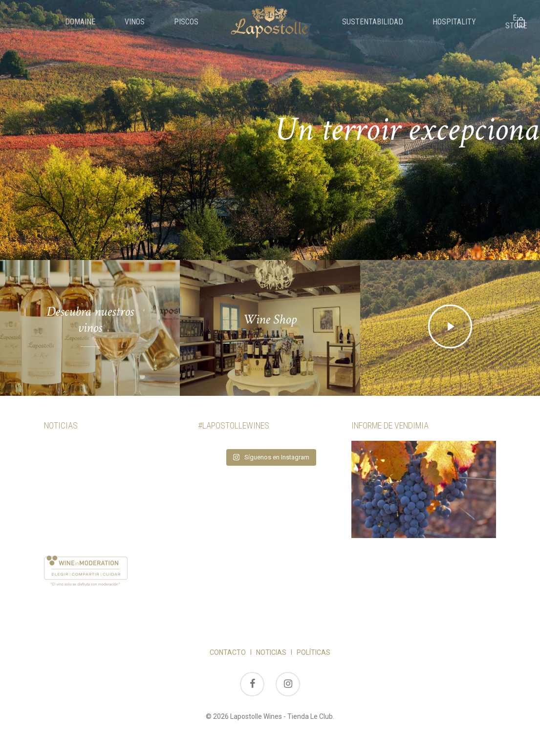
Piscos (186, 22)
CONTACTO (228, 652)
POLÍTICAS (313, 652)
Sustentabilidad (373, 22)
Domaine (80, 22)
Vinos (135, 22)
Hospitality (454, 22)
